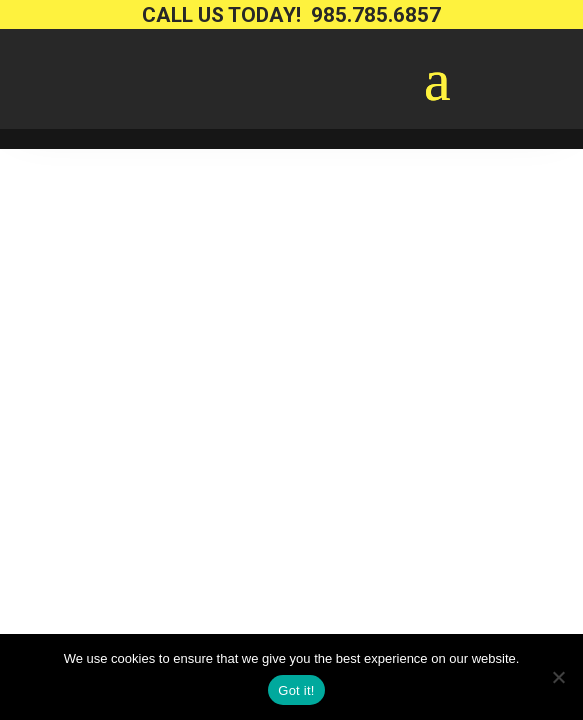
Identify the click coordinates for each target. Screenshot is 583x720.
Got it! (296, 690)
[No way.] (558, 677)
